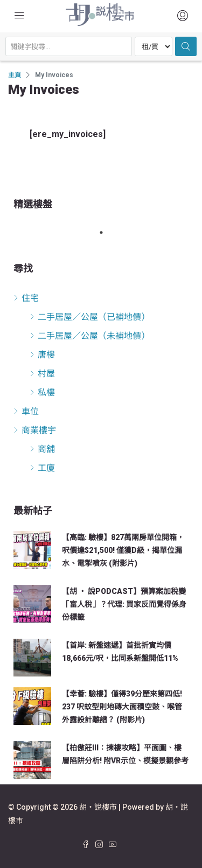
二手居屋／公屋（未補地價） (94, 336)
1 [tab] (107, 233)
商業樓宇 (39, 430)
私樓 (46, 392)
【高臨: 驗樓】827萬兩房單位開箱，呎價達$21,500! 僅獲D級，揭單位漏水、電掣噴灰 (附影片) (123, 550)
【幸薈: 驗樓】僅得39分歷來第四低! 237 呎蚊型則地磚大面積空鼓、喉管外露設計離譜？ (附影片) (122, 707)
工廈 (46, 468)
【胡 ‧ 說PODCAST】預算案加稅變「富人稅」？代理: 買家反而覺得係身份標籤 (124, 604)
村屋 (46, 374)
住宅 (30, 298)
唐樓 (46, 355)
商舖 (46, 449)
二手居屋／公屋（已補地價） (94, 317)
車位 (30, 411)
